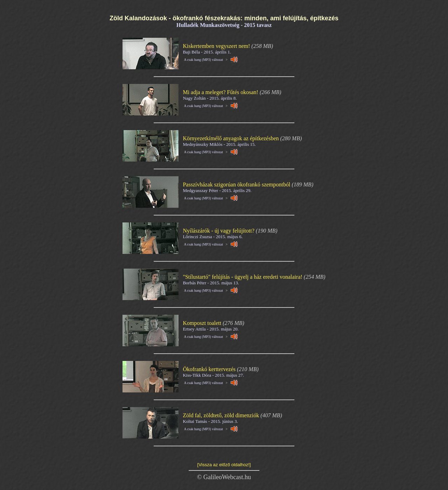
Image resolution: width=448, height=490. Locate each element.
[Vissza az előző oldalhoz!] (224, 465)
